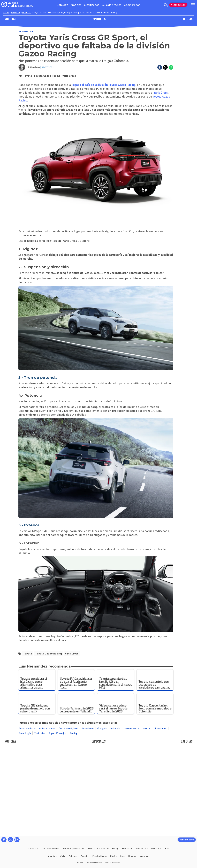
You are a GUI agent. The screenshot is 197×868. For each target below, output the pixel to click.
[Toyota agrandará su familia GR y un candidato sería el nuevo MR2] (116, 767)
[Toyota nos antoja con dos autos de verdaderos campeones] (155, 767)
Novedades (26, 31)
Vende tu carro (178, 5)
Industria (115, 815)
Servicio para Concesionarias (148, 848)
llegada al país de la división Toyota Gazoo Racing (103, 172)
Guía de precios (112, 5)
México (114, 856)
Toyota (28, 76)
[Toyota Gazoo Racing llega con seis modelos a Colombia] (155, 791)
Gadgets (102, 815)
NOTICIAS (10, 19)
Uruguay (132, 856)
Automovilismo (27, 815)
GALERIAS (187, 19)
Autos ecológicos (68, 815)
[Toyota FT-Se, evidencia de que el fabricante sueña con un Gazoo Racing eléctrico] (76, 767)
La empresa (34, 848)
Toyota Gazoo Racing (47, 76)
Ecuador (85, 856)
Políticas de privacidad (98, 848)
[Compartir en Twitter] (165, 67)
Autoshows (88, 815)
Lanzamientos (132, 815)
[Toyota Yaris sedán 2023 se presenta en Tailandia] (76, 791)
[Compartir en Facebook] (160, 67)
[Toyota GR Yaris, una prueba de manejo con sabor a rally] (37, 791)
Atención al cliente (51, 848)
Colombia (73, 856)
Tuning (74, 820)
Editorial (15, 12)
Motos (147, 815)
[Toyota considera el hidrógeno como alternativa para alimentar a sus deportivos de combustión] (37, 767)
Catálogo (62, 5)
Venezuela (145, 856)
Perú (122, 856)
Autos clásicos (47, 815)
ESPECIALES (98, 19)
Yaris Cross (69, 76)
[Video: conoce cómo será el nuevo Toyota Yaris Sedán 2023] (116, 791)
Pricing (115, 848)
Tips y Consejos (58, 820)
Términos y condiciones (74, 848)
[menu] (193, 5)
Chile (63, 856)
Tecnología (25, 820)
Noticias (76, 5)
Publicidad (127, 848)
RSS (167, 848)
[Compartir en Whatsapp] (171, 67)
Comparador (132, 5)
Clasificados (92, 5)
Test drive (40, 820)
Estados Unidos (100, 856)
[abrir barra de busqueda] (166, 5)
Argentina (52, 856)
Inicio (6, 12)
